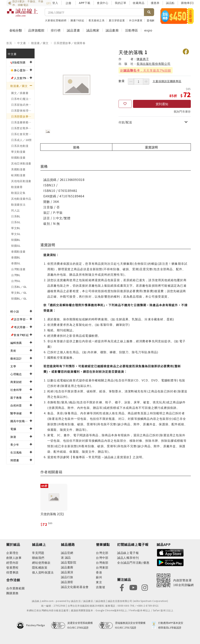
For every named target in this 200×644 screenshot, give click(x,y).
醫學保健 (16, 413)
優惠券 (155, 3)
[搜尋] (94, 12)
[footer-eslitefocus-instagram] (145, 587)
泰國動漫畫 (18, 251)
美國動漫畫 (18, 169)
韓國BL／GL (19, 298)
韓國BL (16, 240)
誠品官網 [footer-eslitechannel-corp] (67, 553)
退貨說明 (151, 147)
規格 (76, 147)
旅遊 (13, 437)
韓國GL (16, 246)
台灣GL (16, 281)
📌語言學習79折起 (20, 319)
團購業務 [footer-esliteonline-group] (12, 593)
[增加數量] (146, 81)
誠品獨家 (93, 30)
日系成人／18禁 (21, 140)
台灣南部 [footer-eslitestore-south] (102, 562)
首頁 (9, 43)
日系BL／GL (19, 287)
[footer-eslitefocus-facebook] (122, 587)
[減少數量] (131, 81)
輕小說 (15, 311)
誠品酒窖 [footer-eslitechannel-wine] (67, 582)
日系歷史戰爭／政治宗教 (23, 128)
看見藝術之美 (97, 20)
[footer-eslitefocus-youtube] (133, 587)
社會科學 (16, 390)
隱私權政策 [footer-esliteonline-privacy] (40, 567)
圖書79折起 (77, 20)
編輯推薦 (16, 343)
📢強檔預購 (18, 62)
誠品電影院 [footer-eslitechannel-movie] (69, 562)
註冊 (69, 3)
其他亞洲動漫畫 (21, 163)
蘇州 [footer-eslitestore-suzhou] (99, 577)
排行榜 (56, 30)
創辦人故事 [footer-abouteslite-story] (14, 558)
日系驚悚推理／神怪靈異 (23, 110)
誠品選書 (73, 30)
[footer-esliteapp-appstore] (170, 552)
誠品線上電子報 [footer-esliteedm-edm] (128, 553)
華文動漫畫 (18, 152)
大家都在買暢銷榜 (56, 20)
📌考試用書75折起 (20, 327)
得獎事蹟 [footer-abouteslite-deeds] (12, 572)
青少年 (15, 444)
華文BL (16, 228)
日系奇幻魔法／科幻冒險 (23, 99)
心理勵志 (16, 374)
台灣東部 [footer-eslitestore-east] (102, 567)
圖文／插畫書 (20, 93)
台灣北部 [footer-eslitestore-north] (102, 553)
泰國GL (16, 263)
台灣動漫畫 (18, 269)
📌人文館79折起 (20, 78)
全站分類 (16, 30)
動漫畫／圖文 (40, 43)
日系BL (16, 216)
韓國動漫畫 (18, 157)
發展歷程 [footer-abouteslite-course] (12, 567)
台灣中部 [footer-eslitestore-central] (102, 558)
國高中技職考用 (20, 421)
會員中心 (103, 3)
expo (148, 30)
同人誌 (15, 210)
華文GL (16, 234)
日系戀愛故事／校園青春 (70, 43)
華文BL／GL (19, 293)
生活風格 (16, 452)
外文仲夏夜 (136, 20)
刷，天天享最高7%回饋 (146, 70)
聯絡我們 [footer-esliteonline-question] (38, 558)
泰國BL (16, 257)
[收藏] (125, 104)
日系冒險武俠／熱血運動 (23, 105)
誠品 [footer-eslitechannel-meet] (67, 557)
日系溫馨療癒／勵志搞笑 (23, 122)
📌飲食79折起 (20, 335)
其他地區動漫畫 (21, 181)
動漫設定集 (18, 193)
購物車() (187, 3)
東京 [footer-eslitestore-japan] (99, 582)
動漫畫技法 (18, 204)
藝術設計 (16, 358)
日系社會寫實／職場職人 (23, 134)
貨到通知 (162, 104)
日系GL (16, 222)
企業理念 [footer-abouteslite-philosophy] (12, 553)
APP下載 (85, 3)
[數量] (138, 81)
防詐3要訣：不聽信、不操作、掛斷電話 (29, 3)
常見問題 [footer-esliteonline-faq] (38, 553)
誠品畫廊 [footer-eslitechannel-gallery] (67, 567)
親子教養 (16, 397)
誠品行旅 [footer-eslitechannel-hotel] (67, 577)
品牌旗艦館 (36, 30)
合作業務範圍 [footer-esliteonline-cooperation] (16, 588)
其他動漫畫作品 (21, 199)
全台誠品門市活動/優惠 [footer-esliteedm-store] (133, 562)
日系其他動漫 (20, 146)
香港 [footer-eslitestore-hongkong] (99, 572)
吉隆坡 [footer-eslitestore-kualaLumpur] (100, 587)
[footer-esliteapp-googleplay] (170, 562)
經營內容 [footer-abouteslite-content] (12, 562)
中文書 (21, 43)
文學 (13, 366)
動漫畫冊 (17, 187)
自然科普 (16, 405)
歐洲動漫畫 (18, 175)
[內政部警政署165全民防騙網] (175, 580)
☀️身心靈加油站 (20, 70)
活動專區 (132, 30)
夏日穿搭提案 (117, 20)
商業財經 (16, 382)
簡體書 (15, 460)
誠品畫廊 (112, 30)
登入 (55, 3)
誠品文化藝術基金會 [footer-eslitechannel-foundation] (75, 587)
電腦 (13, 429)
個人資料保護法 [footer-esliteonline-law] (43, 572)
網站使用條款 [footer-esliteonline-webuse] (41, 562)
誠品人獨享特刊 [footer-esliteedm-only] (128, 558)
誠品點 (170, 3)
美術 (13, 350)
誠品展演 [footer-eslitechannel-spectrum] (67, 572)
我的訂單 (121, 3)
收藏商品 (139, 3)
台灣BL (16, 275)
